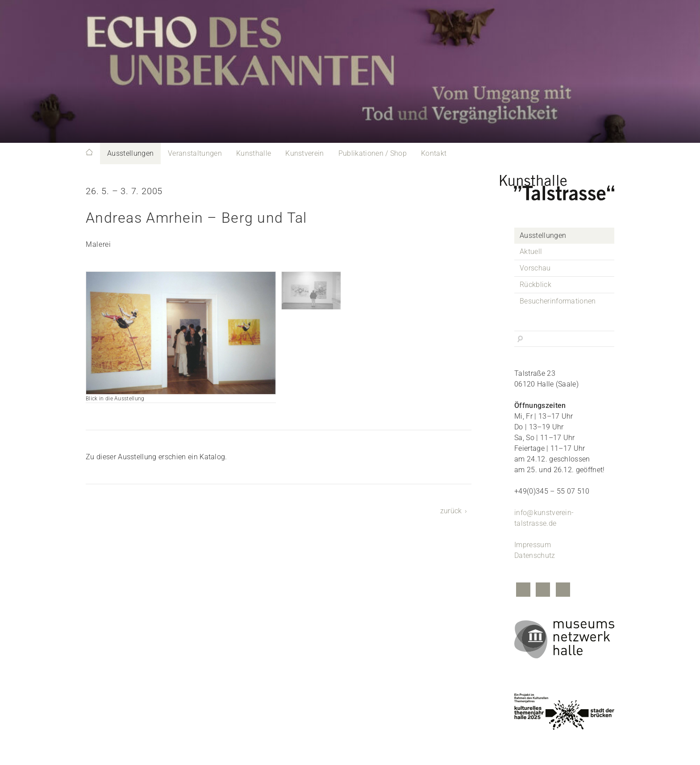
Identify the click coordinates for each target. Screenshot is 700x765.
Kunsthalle (254, 153)
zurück (451, 511)
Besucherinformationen (558, 301)
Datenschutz (535, 555)
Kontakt (434, 153)
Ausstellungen (130, 153)
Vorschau (535, 268)
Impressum (533, 545)
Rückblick (535, 285)
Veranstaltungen (195, 153)
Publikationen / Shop (373, 153)
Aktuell (531, 252)
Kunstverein (305, 153)
